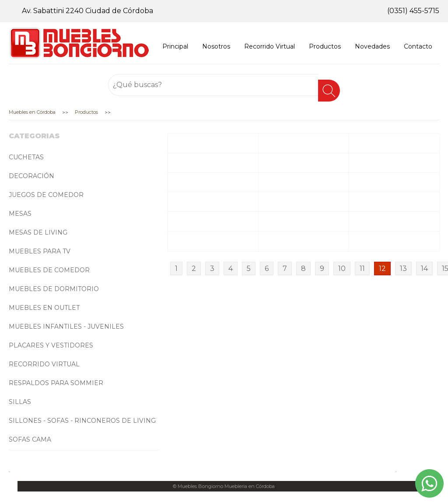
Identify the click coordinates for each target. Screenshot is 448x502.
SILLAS (20, 402)
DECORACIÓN (31, 176)
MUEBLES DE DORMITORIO (54, 289)
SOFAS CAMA (30, 439)
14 (424, 269)
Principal (175, 46)
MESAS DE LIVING (38, 232)
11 (362, 269)
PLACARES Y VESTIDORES (51, 345)
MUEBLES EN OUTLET (44, 308)
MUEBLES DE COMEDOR (49, 270)
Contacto (418, 46)
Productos (325, 46)
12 (382, 269)
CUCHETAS (26, 157)
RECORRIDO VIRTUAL (44, 364)
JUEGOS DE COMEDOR (46, 195)
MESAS (20, 214)
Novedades (372, 46)
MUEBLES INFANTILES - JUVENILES (66, 326)
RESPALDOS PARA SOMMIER (56, 383)
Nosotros (216, 46)
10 (342, 269)
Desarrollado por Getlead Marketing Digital (224, 497)
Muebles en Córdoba (32, 112)
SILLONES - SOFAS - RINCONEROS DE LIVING (82, 421)
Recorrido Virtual (269, 46)
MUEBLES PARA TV (40, 251)
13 (403, 269)
